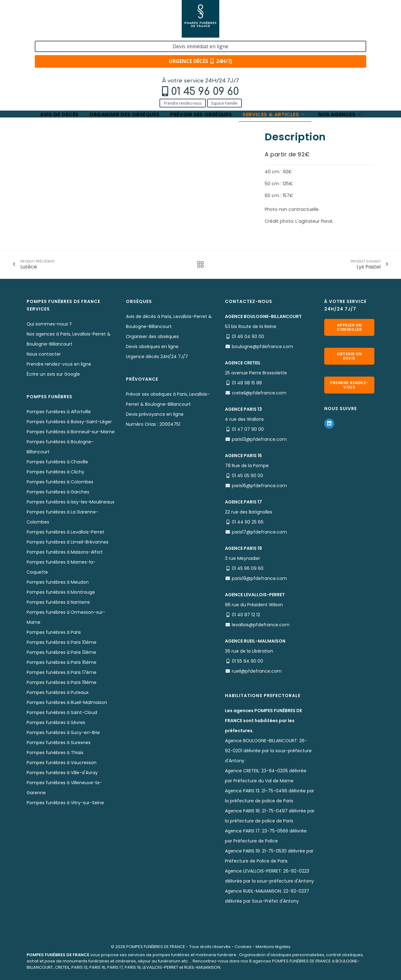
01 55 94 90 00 (247, 661)
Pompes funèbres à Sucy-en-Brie (63, 732)
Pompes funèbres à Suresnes (59, 743)
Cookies (243, 947)
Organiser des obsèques (124, 45)
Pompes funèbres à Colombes (60, 482)
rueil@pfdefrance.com (257, 671)
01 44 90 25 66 (248, 522)
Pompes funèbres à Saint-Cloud (62, 712)
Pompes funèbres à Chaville (57, 462)
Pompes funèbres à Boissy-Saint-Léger (69, 422)
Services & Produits (70, 63)
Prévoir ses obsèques (201, 45)
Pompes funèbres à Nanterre (58, 602)
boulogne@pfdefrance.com (263, 347)
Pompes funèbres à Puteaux (58, 692)
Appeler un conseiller (349, 327)
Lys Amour (158, 63)
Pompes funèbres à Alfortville (59, 412)
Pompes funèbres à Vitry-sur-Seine (65, 803)
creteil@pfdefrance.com (259, 393)
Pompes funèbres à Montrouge (61, 592)
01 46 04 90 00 (248, 336)
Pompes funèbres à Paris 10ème (62, 642)
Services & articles (274, 45)
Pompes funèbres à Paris (54, 632)
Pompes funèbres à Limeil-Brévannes (68, 542)
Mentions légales (273, 947)
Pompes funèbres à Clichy (55, 472)
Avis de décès (59, 45)
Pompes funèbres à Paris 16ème (62, 662)
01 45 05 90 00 (247, 476)
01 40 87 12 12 (246, 615)
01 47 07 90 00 (248, 429)
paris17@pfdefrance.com (259, 532)
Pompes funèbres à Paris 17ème (62, 672)
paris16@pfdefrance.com (259, 486)
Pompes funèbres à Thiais (55, 753)
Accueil (34, 63)
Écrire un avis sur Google (53, 374)
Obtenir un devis (349, 356)
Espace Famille (91, 32)
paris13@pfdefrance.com (259, 439)
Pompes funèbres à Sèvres (56, 722)
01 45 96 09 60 (71, 21)
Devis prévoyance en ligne (155, 414)
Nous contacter (44, 354)
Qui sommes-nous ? (49, 324)
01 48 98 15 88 (247, 383)
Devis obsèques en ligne (152, 347)
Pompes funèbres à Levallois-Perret (65, 532)
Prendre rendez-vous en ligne (59, 364)
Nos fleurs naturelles (118, 63)
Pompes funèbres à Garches (58, 492)
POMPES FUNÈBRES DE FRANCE (156, 947)
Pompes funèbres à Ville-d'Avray (62, 773)
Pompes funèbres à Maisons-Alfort (65, 552)
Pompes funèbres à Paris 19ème (62, 682)
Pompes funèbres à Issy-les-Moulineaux (70, 502)
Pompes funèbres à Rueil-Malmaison (67, 702)
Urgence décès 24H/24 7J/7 (157, 357)
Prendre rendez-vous (49, 32)
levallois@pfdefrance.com (261, 625)
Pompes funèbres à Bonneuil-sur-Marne (71, 432)
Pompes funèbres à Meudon (58, 582)
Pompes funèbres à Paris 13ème (61, 652)
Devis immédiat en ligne (334, 12)
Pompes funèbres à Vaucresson (62, 763)
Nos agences (340, 45)
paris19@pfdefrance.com (259, 578)
